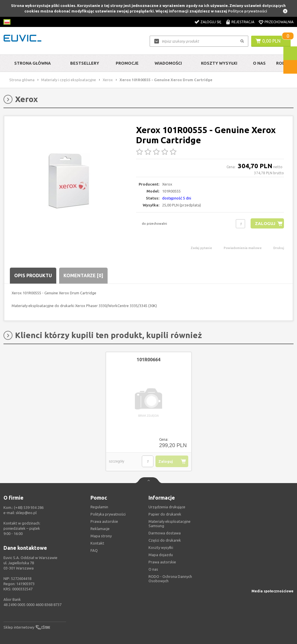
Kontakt (97, 543)
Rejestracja (243, 22)
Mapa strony (101, 536)
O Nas (259, 63)
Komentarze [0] (83, 275)
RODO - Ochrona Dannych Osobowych (170, 579)
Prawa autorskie (162, 562)
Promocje (127, 63)
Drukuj (279, 248)
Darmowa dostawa (165, 533)
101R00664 (148, 360)
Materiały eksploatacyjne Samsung (170, 524)
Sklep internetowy (19, 627)
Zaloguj (265, 223)
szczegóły (117, 461)
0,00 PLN (271, 41)
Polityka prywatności (108, 514)
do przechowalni (154, 224)
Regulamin (99, 507)
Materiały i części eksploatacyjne (69, 80)
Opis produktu (33, 275)
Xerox (108, 80)
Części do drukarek (165, 540)
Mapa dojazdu (161, 555)
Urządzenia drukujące (167, 507)
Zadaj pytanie (201, 248)
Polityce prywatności (248, 11)
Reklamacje (100, 529)
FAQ (94, 550)
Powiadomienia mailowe (243, 248)
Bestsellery (85, 63)
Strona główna (32, 63)
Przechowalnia (279, 22)
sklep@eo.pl (26, 513)
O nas (153, 569)
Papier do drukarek (165, 514)
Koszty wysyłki (219, 63)
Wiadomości (168, 63)
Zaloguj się (211, 22)
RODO (282, 63)
